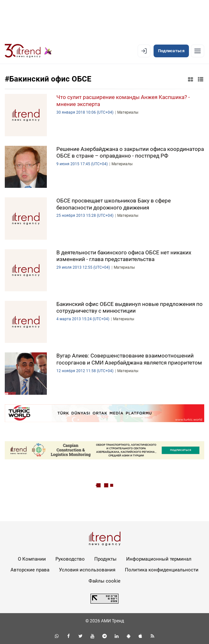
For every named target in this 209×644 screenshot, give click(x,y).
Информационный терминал (159, 559)
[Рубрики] (198, 51)
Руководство (70, 559)
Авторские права (30, 570)
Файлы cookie (104, 581)
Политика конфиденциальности (162, 570)
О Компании (32, 559)
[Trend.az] (28, 51)
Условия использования (87, 570)
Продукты (105, 559)
